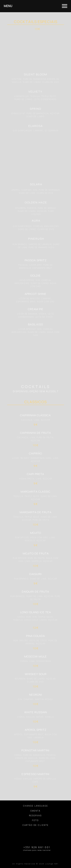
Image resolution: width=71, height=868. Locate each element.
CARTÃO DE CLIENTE (36, 825)
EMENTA (36, 811)
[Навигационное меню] (65, 6)
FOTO (35, 820)
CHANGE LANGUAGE (36, 806)
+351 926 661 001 (37, 847)
